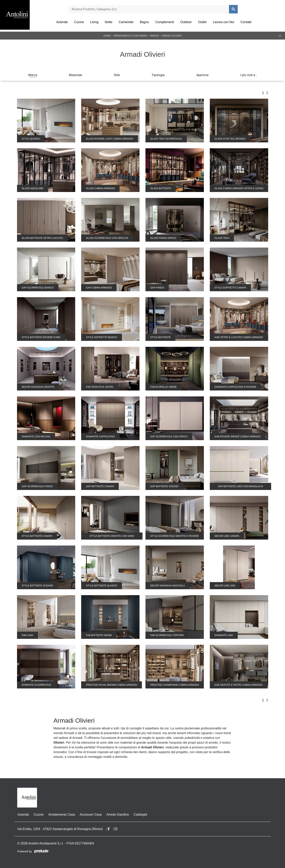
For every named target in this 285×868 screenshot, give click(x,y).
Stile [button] (117, 75)
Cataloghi (140, 815)
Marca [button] (33, 75)
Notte (108, 22)
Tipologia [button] (158, 75)
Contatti (246, 22)
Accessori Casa (90, 815)
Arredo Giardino (117, 815)
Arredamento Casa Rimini (130, 36)
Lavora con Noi (223, 22)
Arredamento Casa (61, 815)
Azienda (62, 22)
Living (94, 22)
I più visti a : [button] (249, 75)
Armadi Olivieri (172, 36)
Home (107, 36)
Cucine (79, 22)
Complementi (165, 22)
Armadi (154, 36)
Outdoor (186, 22)
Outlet (202, 22)
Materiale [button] (76, 75)
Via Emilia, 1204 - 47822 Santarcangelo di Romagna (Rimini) (60, 829)
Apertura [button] (202, 75)
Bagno (144, 22)
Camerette (126, 22)
